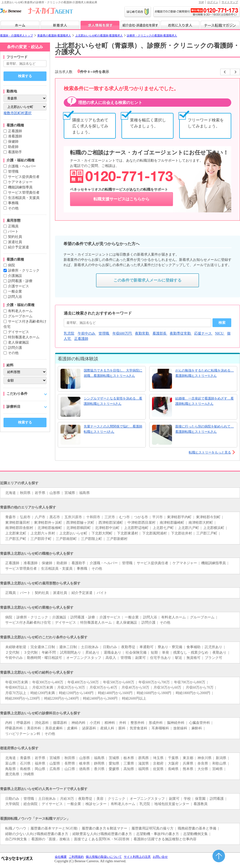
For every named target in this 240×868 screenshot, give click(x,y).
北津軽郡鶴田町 (78, 528)
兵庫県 (188, 763)
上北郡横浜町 (214, 528)
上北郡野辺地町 (136, 528)
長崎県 (173, 769)
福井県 (40, 763)
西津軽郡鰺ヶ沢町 (80, 523)
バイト (102, 593)
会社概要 (61, 857)
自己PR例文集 (16, 839)
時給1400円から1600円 (115, 693)
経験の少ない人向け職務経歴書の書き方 (37, 834)
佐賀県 (158, 769)
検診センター (96, 804)
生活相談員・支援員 (24, 198)
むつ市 (124, 517)
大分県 (203, 769)
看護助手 (15, 152)
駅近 (179, 658)
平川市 (157, 517)
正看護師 (15, 131)
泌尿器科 (89, 728)
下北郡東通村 (127, 533)
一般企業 (15, 291)
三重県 (129, 763)
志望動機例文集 (195, 834)
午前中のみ (14, 658)
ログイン (213, 2)
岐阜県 (84, 763)
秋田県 (25, 493)
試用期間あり (70, 652)
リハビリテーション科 (23, 734)
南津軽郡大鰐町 (201, 523)
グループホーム (20, 316)
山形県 (55, 493)
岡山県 (40, 769)
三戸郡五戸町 (16, 539)
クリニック (116, 799)
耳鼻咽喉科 (160, 728)
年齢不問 (49, 652)
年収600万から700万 (154, 682)
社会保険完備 (136, 652)
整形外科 (137, 723)
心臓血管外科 (199, 723)
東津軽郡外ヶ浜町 (48, 523)
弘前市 (25, 517)
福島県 (84, 493)
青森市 (10, 517)
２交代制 (12, 652)
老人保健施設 (18, 342)
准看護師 (15, 136)
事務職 (13, 203)
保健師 (13, 142)
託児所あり (213, 647)
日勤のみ (110, 647)
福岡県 (143, 769)
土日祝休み (90, 647)
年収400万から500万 (83, 682)
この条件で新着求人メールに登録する (147, 280)
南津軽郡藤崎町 (172, 523)
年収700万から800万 (190, 682)
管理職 (13, 172)
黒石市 (55, 517)
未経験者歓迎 (16, 647)
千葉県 (173, 758)
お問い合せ (160, 857)
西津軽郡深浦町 (111, 523)
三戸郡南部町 (66, 539)
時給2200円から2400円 (61, 698)
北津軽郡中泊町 (107, 528)
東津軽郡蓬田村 (17, 523)
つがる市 (141, 517)
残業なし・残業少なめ (191, 652)
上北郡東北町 (16, 533)
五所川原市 (73, 517)
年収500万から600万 (119, 682)
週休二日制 (68, 647)
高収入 (111, 658)
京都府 (158, 763)
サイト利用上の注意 (137, 857)
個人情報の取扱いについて (104, 857)
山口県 (70, 769)
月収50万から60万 (167, 687)
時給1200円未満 (43, 693)
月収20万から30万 (71, 687)
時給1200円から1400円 (76, 693)
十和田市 (93, 517)
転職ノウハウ (16, 828)
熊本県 (188, 769)
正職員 (13, 226)
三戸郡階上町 (91, 539)
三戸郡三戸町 (207, 533)
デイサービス (18, 332)
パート (13, 231)
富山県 (10, 763)
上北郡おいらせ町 (73, 533)
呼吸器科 (23, 723)
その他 (13, 208)
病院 (11, 265)
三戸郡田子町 (41, 539)
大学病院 (12, 804)
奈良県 (203, 763)
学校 (187, 799)
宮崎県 (217, 769)
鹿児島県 (12, 774)
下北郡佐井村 (181, 533)
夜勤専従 (128, 647)
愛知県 (114, 763)
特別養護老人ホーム (24, 337)
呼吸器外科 (14, 728)
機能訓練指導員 (20, 187)
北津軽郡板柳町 (50, 528)
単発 (165, 652)
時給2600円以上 (134, 698)
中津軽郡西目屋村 (141, 523)
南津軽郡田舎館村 (19, 528)
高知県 (129, 769)
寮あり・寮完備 (170, 647)
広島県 (55, 769)
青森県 (25, 758)
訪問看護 (217, 799)
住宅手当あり (160, 658)
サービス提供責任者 (24, 177)
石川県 (25, 763)
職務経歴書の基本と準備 (197, 828)
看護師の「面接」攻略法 (50, 839)
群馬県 (143, 758)
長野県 (70, 763)
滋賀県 (143, 763)
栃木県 (129, 758)
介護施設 (15, 276)
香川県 (99, 769)
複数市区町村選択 (17, 113)
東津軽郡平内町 (179, 517)
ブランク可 (213, 658)
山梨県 (55, 763)
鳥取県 (10, 769)
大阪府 (173, 763)
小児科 (95, 723)
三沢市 (110, 517)
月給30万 (67, 799)
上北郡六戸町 (188, 528)
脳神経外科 (176, 723)
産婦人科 (107, 728)
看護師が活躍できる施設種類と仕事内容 (165, 839)
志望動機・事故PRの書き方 (158, 834)
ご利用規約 (76, 857)
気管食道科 (138, 728)
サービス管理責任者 (24, 193)
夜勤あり (219, 652)
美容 (100, 799)
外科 (123, 723)
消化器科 (42, 723)
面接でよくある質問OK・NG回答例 (102, 839)
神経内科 (78, 723)
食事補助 (193, 647)
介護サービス (18, 286)
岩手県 (40, 493)
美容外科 (34, 728)
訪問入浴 (15, 297)
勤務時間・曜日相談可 (44, 658)
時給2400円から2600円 (100, 698)
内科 (9, 723)
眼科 (122, 728)
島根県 (25, 769)
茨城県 (114, 758)
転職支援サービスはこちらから (121, 199)
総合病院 (30, 804)
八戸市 (40, 517)
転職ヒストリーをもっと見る (210, 452)
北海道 (10, 493)
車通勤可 (146, 647)
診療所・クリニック (24, 270)
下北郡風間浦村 (154, 533)
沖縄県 (29, 774)
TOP (201, 2)
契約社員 (15, 237)
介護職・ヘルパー (22, 166)
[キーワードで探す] (25, 64)
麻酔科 (197, 728)
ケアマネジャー (20, 182)
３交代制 (30, 652)
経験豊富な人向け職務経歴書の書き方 (102, 834)
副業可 (140, 658)
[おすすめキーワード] (137, 323)
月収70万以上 (16, 693)
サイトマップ (230, 2)
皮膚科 (72, 728)
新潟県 (221, 758)
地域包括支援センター (172, 804)
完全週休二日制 (43, 647)
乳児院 (145, 804)
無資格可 (193, 658)
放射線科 (180, 728)
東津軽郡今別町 (208, 517)
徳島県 (84, 769)
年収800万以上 (16, 687)
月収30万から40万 (103, 687)
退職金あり (112, 652)
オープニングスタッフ (84, 658)
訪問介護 (15, 348)
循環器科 (60, 723)
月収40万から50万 (135, 687)
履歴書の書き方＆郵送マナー (104, 828)
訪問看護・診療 (20, 281)
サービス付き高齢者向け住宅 (28, 623)
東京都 (188, 758)
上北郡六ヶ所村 (43, 533)
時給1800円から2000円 (193, 693)
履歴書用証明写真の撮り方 (152, 828)
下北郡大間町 (102, 533)
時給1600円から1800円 (154, 693)
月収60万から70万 (200, 687)
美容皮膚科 (54, 728)
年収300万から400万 (48, 682)
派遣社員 (15, 242)
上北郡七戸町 (163, 528)
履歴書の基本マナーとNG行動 (54, 828)
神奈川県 (204, 758)
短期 (154, 652)
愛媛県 (114, 769)
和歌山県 (219, 763)
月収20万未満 (43, 687)
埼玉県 (158, 758)
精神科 (110, 723)
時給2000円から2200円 (22, 698)
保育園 (200, 799)
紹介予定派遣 (18, 247)
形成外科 (156, 723)
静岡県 (99, 763)
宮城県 (70, 493)
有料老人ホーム (20, 311)
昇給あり (92, 652)
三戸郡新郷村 (117, 539)
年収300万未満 (16, 682)
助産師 (13, 147)
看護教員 (200, 804)
